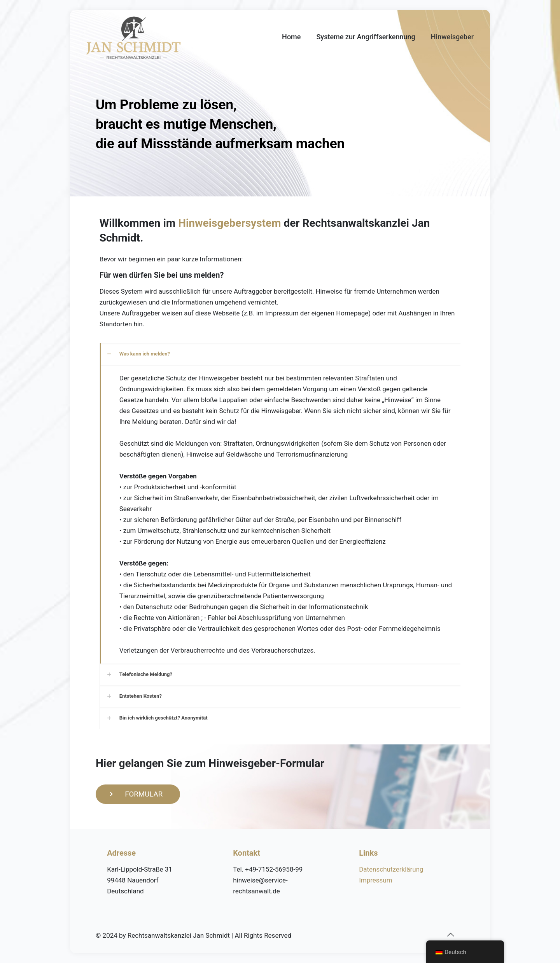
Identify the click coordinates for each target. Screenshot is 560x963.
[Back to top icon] (450, 935)
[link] (280, 503)
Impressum (376, 880)
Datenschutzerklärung (391, 869)
